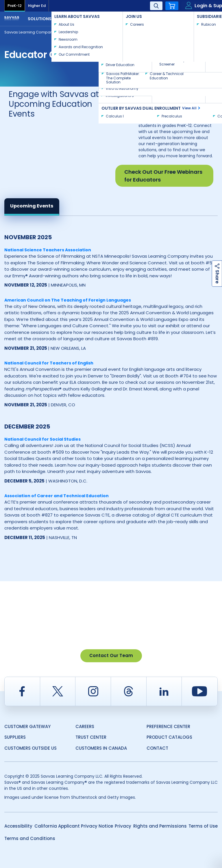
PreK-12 (15, 6)
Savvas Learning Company (29, 32)
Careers (85, 726)
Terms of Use (203, 826)
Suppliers (15, 737)
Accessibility (18, 826)
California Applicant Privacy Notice (74, 826)
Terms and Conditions (30, 838)
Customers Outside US (30, 748)
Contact (199, 18)
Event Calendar (80, 32)
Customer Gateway (27, 726)
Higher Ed (37, 6)
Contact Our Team (111, 655)
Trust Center (91, 737)
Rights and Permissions (160, 826)
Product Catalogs (169, 737)
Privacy (123, 826)
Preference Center (168, 726)
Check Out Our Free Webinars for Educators (163, 176)
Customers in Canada (101, 748)
